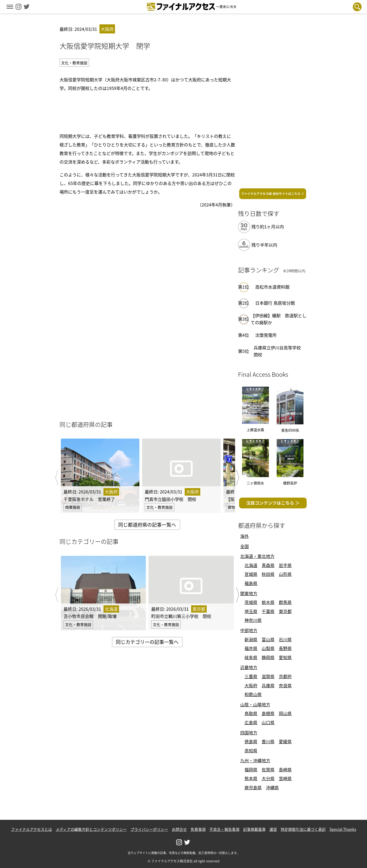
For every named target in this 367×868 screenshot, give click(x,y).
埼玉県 (251, 611)
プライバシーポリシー (149, 829)
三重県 (251, 676)
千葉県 (268, 611)
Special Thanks (343, 829)
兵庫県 (268, 685)
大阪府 (251, 685)
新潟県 (251, 639)
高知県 (251, 750)
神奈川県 (253, 620)
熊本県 (251, 778)
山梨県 (268, 648)
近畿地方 (249, 667)
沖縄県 (272, 787)
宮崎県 (285, 778)
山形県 (285, 574)
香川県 (268, 741)
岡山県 (285, 713)
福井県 (251, 648)
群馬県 (285, 602)
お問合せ (179, 829)
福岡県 (251, 769)
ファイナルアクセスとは (31, 829)
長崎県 (285, 769)
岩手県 (285, 565)
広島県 (251, 722)
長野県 (285, 648)
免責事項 (198, 829)
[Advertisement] (147, 111)
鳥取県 (251, 713)
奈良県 (285, 685)
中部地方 (249, 630)
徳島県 (251, 741)
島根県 (268, 713)
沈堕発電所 (266, 335)
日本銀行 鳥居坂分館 (275, 303)
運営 (273, 829)
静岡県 (268, 657)
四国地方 (249, 733)
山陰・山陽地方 (255, 704)
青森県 (268, 565)
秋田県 (268, 574)
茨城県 (251, 602)
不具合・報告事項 (224, 829)
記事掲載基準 (254, 829)
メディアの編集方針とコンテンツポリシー (91, 829)
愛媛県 (285, 741)
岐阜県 (251, 657)
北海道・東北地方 (257, 556)
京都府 (285, 676)
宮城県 (251, 574)
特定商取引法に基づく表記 (303, 829)
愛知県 (285, 657)
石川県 (285, 639)
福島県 (251, 583)
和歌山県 (253, 694)
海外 (244, 536)
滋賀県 (268, 676)
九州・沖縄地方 (255, 760)
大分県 (268, 778)
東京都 (285, 611)
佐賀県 (268, 769)
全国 (244, 546)
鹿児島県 (253, 787)
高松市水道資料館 (272, 287)
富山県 (268, 639)
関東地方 (249, 593)
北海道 (251, 565)
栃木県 (268, 602)
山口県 (268, 722)
